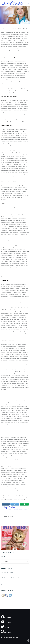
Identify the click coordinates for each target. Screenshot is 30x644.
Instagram (6, 632)
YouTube (6, 622)
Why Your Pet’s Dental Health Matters (11, 578)
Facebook (6, 617)
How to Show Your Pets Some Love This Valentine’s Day (14, 584)
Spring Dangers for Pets (7, 572)
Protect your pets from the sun (17, 509)
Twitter (5, 627)
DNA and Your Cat (9, 507)
